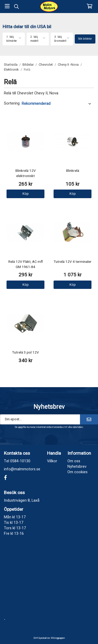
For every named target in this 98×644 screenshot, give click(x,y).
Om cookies (77, 472)
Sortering (12, 104)
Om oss (74, 461)
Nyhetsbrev (77, 467)
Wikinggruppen (58, 638)
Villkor (52, 461)
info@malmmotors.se (22, 469)
